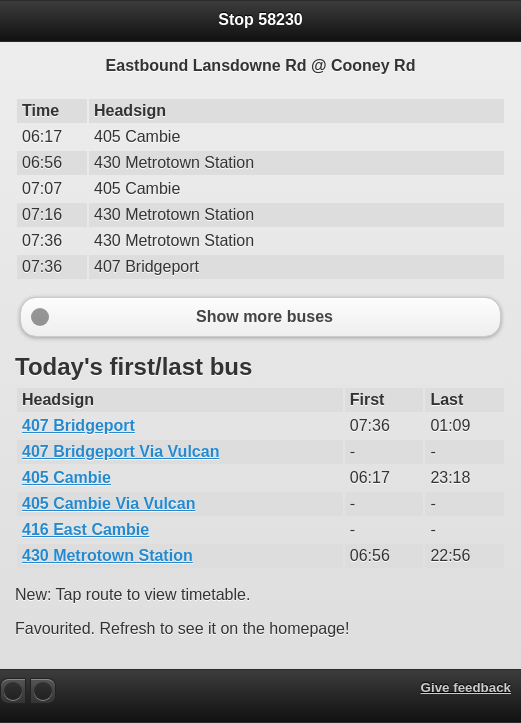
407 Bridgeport (78, 425)
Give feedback (466, 687)
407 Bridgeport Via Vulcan (120, 451)
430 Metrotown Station (107, 555)
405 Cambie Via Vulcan (108, 503)
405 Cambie (66, 477)
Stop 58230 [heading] (260, 19)
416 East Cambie (85, 529)
